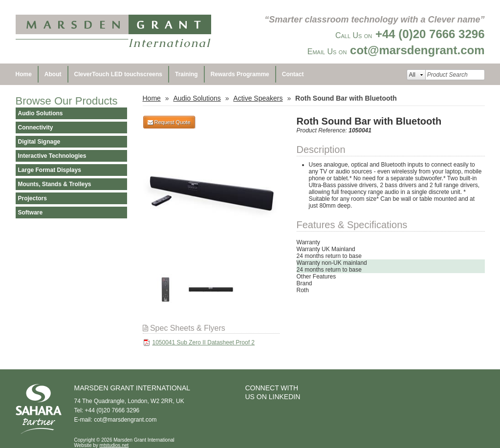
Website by (102, 445)
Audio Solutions (197, 98)
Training (186, 74)
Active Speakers (258, 98)
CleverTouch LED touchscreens (119, 74)
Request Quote (169, 122)
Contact (293, 74)
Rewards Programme (240, 74)
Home (24, 74)
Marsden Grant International (113, 32)
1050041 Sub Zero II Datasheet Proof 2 (204, 342)
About (53, 74)
